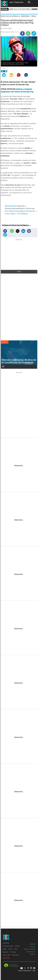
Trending (25, 16)
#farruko (32, 211)
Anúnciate (32, 944)
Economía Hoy (8, 946)
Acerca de (32, 947)
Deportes (6, 952)
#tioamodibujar (20, 211)
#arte (7, 211)
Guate (5, 949)
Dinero (10, 949)
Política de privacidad (29, 949)
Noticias (17, 946)
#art (27, 211)
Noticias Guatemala (10, 16)
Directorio (33, 954)
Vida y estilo (7, 955)
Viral (34, 16)
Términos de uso (31, 952)
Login (11, 2)
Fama (16, 949)
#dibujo (12, 211)
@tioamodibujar (11, 206)
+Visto (19, 272)
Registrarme (19, 2)
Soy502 (6, 943)
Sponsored (6, 958)
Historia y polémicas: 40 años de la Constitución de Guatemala (19, 361)
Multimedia (16, 955)
